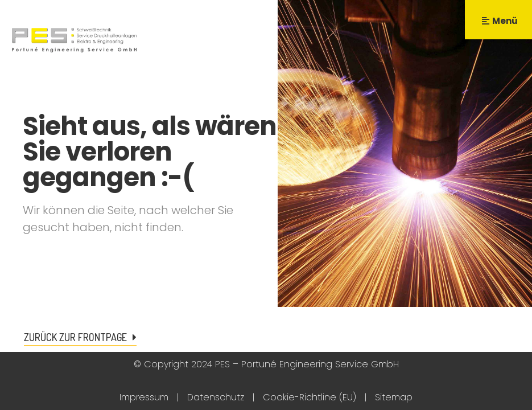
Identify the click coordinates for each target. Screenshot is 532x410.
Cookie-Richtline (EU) (310, 397)
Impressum (144, 397)
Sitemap (394, 397)
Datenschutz (216, 397)
